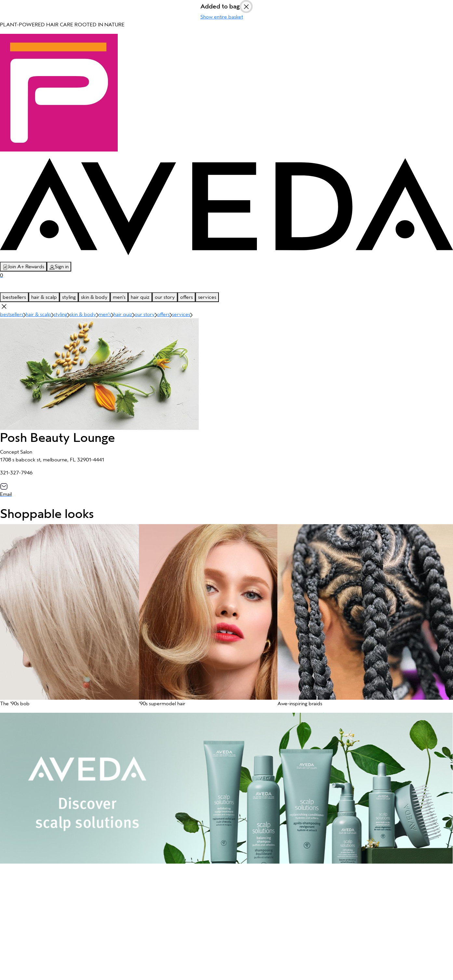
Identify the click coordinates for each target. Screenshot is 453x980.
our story (165, 297)
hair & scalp (44, 297)
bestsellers (14, 297)
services (207, 297)
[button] (66, 618)
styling (69, 297)
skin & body (94, 297)
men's (119, 297)
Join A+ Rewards (23, 267)
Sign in (59, 267)
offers (187, 297)
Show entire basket (222, 17)
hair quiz (140, 297)
